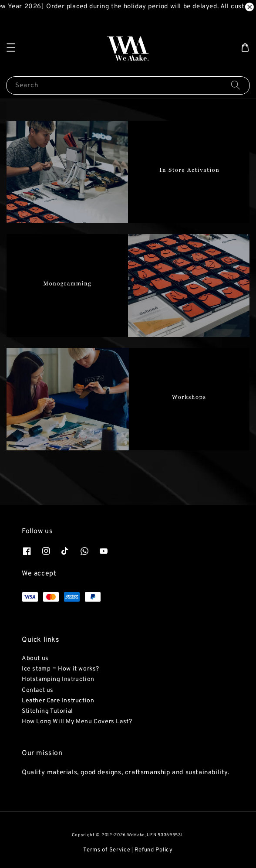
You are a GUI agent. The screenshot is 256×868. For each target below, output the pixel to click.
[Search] (236, 85)
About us (35, 659)
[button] (11, 48)
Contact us (38, 690)
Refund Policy (154, 850)
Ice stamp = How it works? (61, 669)
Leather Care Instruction (58, 701)
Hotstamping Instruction (58, 679)
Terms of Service (107, 850)
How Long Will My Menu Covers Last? (77, 722)
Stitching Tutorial (47, 711)
